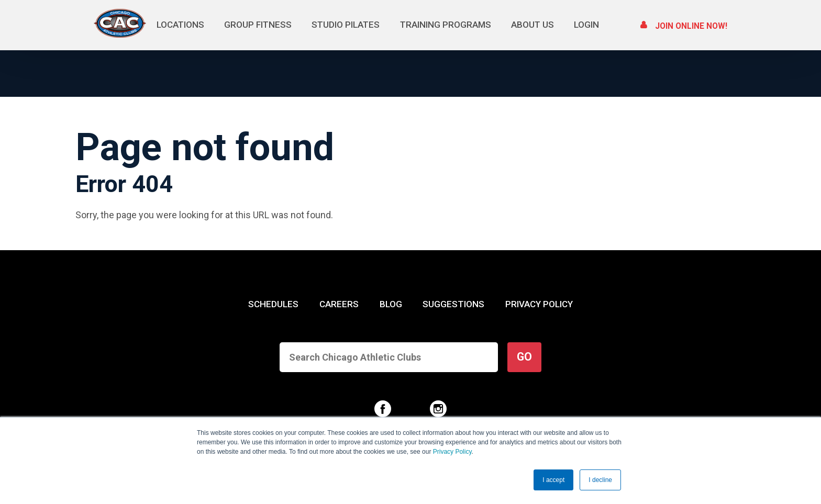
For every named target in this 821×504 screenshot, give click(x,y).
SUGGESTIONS (453, 304)
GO (524, 357)
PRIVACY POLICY (539, 304)
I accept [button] (553, 480)
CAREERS (339, 304)
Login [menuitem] (586, 25)
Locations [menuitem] (181, 25)
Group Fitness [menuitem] (258, 25)
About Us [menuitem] (533, 25)
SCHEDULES (273, 304)
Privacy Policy (452, 452)
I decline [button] (600, 480)
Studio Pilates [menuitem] (346, 25)
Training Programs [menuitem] (446, 25)
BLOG (391, 304)
